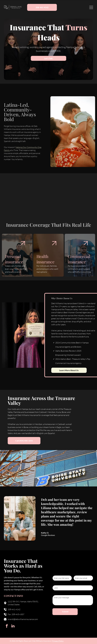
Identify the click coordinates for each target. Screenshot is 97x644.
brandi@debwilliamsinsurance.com (23, 619)
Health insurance (45, 259)
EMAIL (76, 574)
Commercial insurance (79, 259)
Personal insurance (14, 259)
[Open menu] (91, 7)
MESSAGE (57, 594)
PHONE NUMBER (60, 584)
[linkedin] (13, 626)
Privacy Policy (58, 641)
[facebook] (7, 626)
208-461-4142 (14, 609)
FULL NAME (57, 574)
